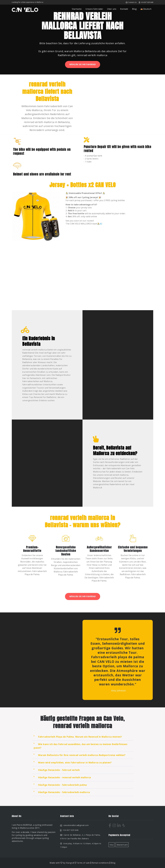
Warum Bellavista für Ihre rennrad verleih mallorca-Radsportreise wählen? (82, 755)
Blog (134, 9)
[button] (82, 737)
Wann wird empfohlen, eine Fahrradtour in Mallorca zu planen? (75, 762)
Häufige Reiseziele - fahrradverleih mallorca (64, 792)
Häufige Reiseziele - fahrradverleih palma (62, 785)
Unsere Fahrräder (94, 9)
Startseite (77, 9)
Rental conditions (100, 863)
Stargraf (70, 863)
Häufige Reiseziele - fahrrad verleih (59, 770)
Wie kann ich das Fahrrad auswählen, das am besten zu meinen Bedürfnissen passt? (81, 746)
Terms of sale (83, 863)
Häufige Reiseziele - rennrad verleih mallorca (65, 777)
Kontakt (124, 9)
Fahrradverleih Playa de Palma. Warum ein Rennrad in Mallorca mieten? (80, 737)
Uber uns (112, 9)
